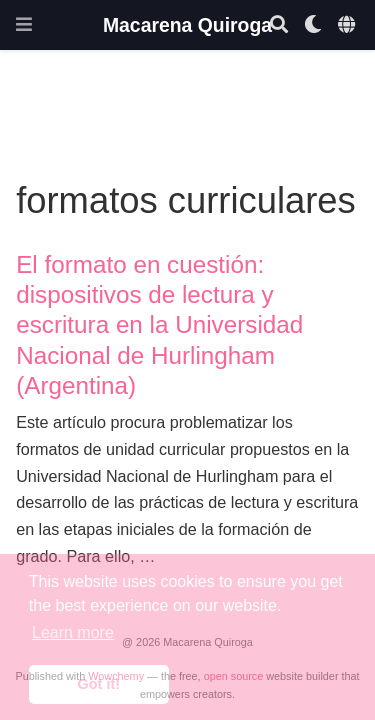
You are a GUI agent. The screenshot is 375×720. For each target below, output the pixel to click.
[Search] (279, 25)
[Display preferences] (313, 25)
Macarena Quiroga (187, 25)
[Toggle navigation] (24, 24)
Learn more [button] (73, 632)
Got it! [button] (99, 684)
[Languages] (348, 25)
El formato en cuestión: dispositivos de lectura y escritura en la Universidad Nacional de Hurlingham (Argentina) (159, 325)
